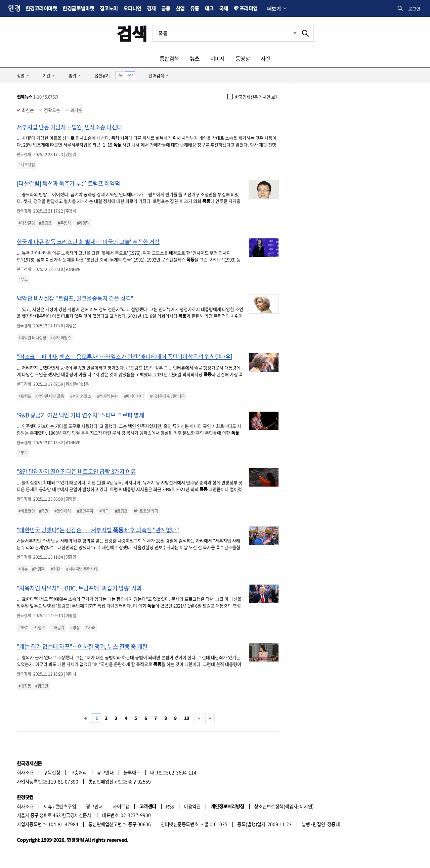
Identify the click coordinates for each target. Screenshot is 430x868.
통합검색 (169, 58)
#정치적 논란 (107, 396)
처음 (86, 718)
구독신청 (52, 772)
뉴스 (195, 58)
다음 (199, 718)
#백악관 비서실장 (32, 338)
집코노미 (109, 8)
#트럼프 (45, 223)
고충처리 (79, 772)
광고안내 (105, 772)
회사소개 (25, 772)
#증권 (44, 511)
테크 (209, 8)
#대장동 (25, 686)
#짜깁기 (58, 628)
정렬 (21, 75)
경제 (151, 8)
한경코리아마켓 (41, 8)
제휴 (48, 806)
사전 (266, 58)
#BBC (23, 628)
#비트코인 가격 (146, 511)
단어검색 (156, 75)
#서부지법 (27, 165)
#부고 (23, 279)
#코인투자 (85, 511)
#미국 (104, 511)
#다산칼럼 (27, 223)
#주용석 (64, 223)
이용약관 (192, 806)
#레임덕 (83, 223)
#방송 (75, 628)
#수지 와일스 (61, 338)
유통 (195, 8)
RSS (170, 806)
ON (120, 75)
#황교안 (42, 686)
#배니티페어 (134, 396)
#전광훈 (38, 569)
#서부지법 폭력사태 (82, 569)
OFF (130, 75)
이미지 (218, 58)
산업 (180, 8)
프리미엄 (249, 8)
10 (187, 718)
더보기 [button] (274, 8)
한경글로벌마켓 (78, 8)
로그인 (414, 9)
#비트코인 (27, 511)
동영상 (243, 58)
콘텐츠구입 (66, 806)
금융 (166, 8)
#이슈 (23, 569)
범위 (72, 75)
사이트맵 (121, 806)
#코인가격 (62, 511)
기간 (47, 75)
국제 (224, 8)
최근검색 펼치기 (290, 33)
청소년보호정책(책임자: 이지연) (284, 806)
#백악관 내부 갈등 (50, 396)
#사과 (90, 628)
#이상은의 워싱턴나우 (167, 396)
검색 (132, 33)
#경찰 (55, 569)
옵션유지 (102, 75)
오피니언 (132, 8)
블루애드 (132, 772)
